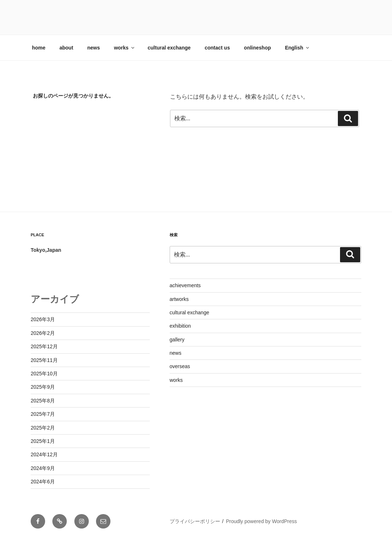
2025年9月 (43, 387)
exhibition (180, 326)
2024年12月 (44, 454)
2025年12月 (44, 346)
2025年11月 (44, 360)
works (125, 48)
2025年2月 (43, 428)
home (39, 48)
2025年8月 (43, 401)
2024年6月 (43, 482)
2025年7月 (43, 414)
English (297, 48)
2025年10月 (44, 374)
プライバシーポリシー (195, 521)
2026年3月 (43, 319)
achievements (185, 285)
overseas (180, 366)
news (94, 48)
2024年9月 (43, 468)
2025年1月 (43, 441)
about (66, 48)
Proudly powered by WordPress (262, 521)
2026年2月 (43, 333)
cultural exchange (169, 48)
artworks (179, 299)
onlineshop (258, 48)
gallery (177, 340)
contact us (217, 48)
